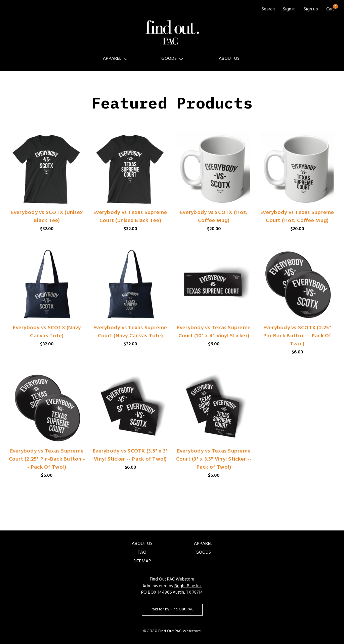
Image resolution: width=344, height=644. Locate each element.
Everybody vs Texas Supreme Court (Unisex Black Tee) (130, 217)
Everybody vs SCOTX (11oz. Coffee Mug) (214, 217)
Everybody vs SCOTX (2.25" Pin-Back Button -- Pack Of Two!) (297, 336)
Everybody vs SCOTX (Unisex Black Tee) (47, 217)
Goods (172, 59)
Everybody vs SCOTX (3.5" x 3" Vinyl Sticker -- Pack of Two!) (130, 456)
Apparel (115, 59)
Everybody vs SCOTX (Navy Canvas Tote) (47, 332)
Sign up (311, 10)
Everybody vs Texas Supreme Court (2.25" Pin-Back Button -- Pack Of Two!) (47, 460)
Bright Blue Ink (188, 587)
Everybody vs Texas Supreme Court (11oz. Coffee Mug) (297, 217)
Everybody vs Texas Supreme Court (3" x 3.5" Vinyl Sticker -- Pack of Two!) (214, 460)
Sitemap (142, 562)
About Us (229, 59)
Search (268, 10)
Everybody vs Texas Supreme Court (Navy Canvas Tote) (130, 332)
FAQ (142, 553)
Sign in (289, 10)
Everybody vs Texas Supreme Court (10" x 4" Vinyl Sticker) (214, 332)
